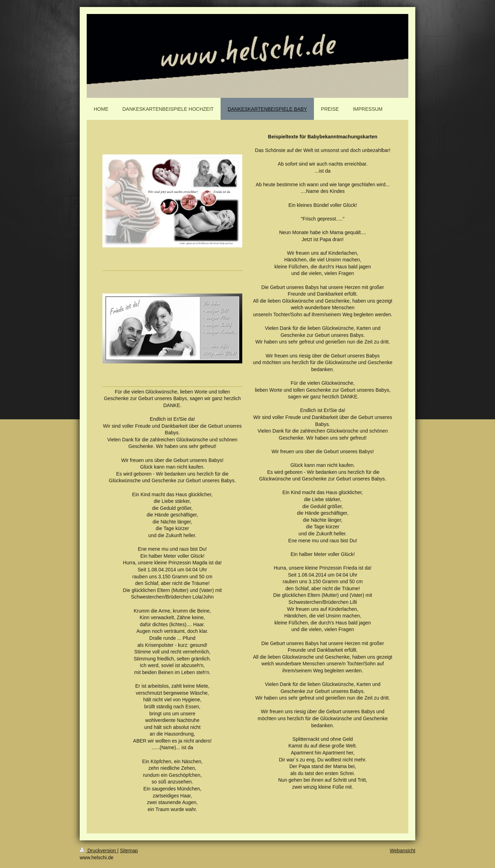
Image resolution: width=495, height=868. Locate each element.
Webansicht (403, 851)
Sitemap (129, 851)
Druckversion (98, 851)
